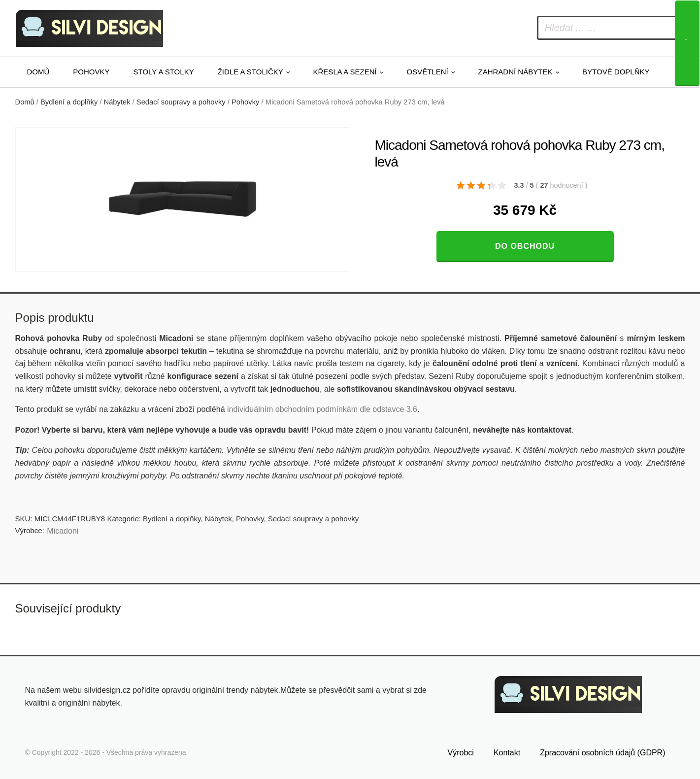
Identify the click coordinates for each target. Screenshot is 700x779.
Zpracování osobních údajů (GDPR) (602, 753)
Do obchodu (525, 246)
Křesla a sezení (345, 72)
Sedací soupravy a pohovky (181, 102)
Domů (38, 72)
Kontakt (507, 753)
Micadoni (63, 531)
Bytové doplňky (616, 72)
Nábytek (117, 102)
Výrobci (461, 753)
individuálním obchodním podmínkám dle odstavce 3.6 (322, 409)
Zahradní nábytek (515, 72)
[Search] (687, 43)
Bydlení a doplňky (69, 102)
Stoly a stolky (164, 72)
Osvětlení (428, 72)
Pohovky (91, 72)
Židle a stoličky (250, 72)
